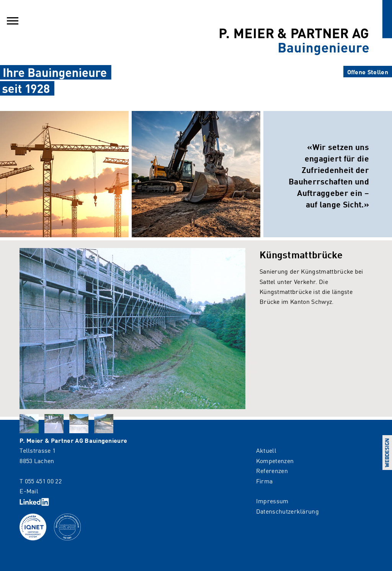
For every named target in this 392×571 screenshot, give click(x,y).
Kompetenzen (275, 460)
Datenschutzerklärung (287, 511)
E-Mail (29, 491)
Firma (265, 481)
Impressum (272, 501)
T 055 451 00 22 (41, 481)
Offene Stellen (368, 72)
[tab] (29, 424)
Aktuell (266, 450)
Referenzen (272, 470)
